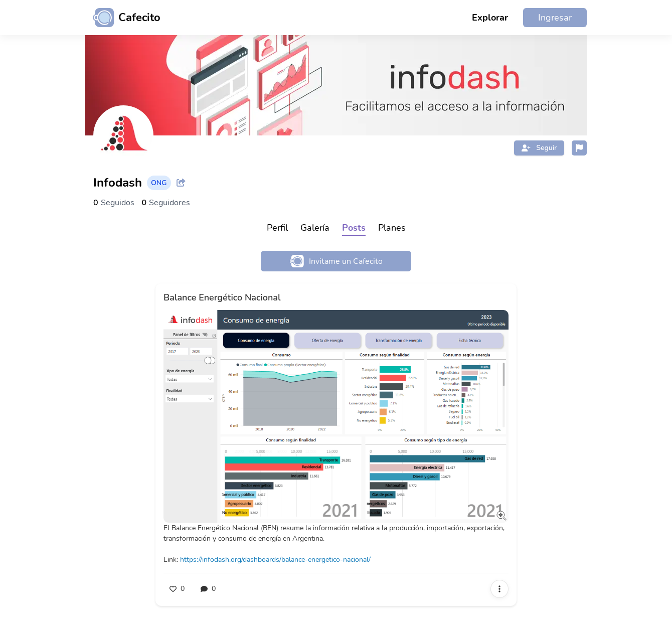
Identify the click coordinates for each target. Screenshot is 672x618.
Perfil (277, 228)
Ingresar (555, 18)
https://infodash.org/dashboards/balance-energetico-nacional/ (275, 560)
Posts (354, 228)
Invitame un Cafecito (336, 261)
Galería (315, 228)
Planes (392, 228)
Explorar (490, 18)
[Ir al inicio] (123, 18)
